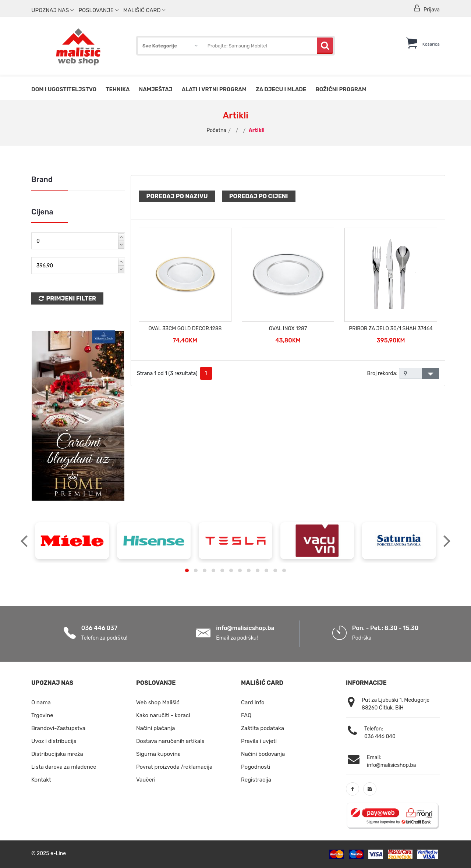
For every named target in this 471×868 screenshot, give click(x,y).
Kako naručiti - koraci (163, 715)
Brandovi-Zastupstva (58, 728)
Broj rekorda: (382, 373)
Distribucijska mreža (57, 754)
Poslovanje (98, 10)
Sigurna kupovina (158, 754)
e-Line (58, 853)
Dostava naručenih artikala (170, 741)
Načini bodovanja (263, 754)
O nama (41, 702)
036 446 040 (380, 737)
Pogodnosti (256, 767)
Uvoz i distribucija (54, 741)
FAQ (246, 715)
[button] (187, 570)
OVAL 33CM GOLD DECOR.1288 (185, 329)
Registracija (256, 780)
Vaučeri (146, 780)
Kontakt (41, 780)
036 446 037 (99, 628)
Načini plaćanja (156, 728)
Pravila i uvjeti (259, 741)
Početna (216, 130)
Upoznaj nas (52, 10)
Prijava (426, 9)
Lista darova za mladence (64, 767)
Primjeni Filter (67, 298)
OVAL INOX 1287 (288, 329)
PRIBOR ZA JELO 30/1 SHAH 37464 (391, 329)
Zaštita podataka (263, 728)
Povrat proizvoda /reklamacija (174, 767)
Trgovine (42, 715)
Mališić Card (144, 10)
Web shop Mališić (158, 702)
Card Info (253, 702)
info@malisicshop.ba (245, 628)
